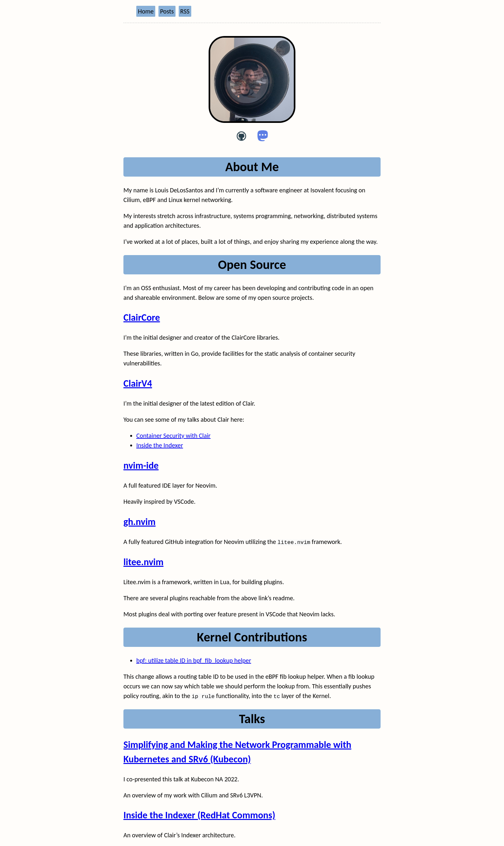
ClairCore (142, 317)
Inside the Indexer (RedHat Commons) (199, 815)
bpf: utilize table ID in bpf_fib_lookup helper (194, 660)
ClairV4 (138, 383)
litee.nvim (144, 562)
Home (146, 11)
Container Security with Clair (173, 436)
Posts (167, 11)
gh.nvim (139, 522)
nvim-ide (141, 465)
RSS (185, 11)
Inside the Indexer (160, 445)
